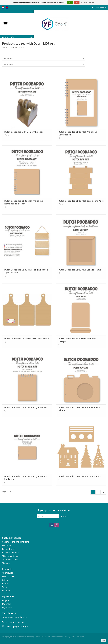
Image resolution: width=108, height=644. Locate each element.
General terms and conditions (16, 542)
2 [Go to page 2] (98, 492)
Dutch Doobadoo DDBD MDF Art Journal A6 (25, 407)
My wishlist (7, 608)
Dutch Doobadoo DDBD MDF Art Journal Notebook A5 (78, 133)
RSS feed (6, 591)
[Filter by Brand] (44, 64)
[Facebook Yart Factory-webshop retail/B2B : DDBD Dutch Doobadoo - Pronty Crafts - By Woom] (52, 525)
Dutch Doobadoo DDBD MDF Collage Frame (80, 270)
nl (3, 7)
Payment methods (11, 552)
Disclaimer (7, 545)
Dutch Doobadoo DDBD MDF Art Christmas (79, 476)
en (7, 7)
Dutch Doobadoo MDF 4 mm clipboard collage (77, 340)
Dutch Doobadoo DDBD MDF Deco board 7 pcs (81, 201)
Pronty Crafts (8, 37)
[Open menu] (6, 24)
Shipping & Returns (11, 556)
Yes (70, 2)
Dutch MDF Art (21, 48)
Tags (11, 48)
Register (6, 600)
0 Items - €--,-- (99, 7)
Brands (5, 584)
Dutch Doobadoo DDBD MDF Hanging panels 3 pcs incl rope (26, 271)
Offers (5, 580)
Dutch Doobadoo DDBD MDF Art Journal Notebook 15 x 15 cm (24, 202)
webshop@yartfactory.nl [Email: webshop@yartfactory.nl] (17, 626)
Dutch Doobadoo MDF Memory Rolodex (24, 132)
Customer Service (10, 560)
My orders (7, 604)
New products (9, 576)
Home (5, 48)
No (77, 2)
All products (7, 573)
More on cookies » (88, 2)
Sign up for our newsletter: (54, 510)
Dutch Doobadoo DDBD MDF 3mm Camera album (79, 409)
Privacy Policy (8, 549)
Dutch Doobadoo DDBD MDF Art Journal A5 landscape (25, 478)
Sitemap (6, 563)
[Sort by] (44, 58)
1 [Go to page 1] (93, 492)
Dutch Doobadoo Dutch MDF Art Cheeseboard (27, 339)
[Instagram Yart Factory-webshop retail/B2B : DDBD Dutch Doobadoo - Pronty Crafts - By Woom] (57, 525)
